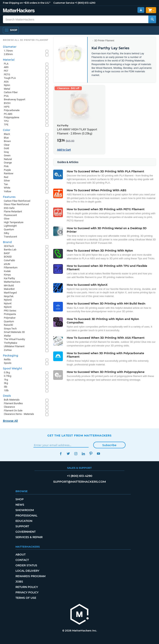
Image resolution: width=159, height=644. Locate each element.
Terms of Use (26, 598)
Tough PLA (10, 78)
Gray (6, 152)
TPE (6, 125)
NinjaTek (9, 296)
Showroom (25, 510)
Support (22, 526)
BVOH (7, 103)
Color (7, 130)
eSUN (7, 264)
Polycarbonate (12, 110)
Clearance (9, 407)
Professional (26, 516)
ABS (6, 67)
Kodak (7, 271)
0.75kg (8, 376)
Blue (6, 138)
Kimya (7, 275)
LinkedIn (83, 454)
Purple (7, 170)
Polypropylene (12, 117)
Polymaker (10, 318)
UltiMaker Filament (14, 346)
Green (7, 155)
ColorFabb (9, 260)
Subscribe (109, 445)
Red (6, 177)
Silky (6, 233)
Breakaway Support (15, 99)
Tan (6, 184)
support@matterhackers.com (79, 482)
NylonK (8, 303)
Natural (8, 159)
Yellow (8, 191)
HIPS (7, 107)
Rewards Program (30, 576)
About (21, 555)
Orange (8, 163)
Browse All (10, 421)
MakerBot (9, 289)
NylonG (8, 300)
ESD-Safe (9, 208)
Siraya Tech (10, 329)
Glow (7, 219)
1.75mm (8, 51)
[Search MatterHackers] (152, 19)
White (7, 188)
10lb (6, 390)
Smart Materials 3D (14, 332)
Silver (7, 181)
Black (7, 134)
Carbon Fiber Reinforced (17, 201)
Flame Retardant (13, 211)
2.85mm (8, 54)
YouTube (98, 454)
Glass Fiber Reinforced (16, 204)
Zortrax (8, 350)
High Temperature (14, 222)
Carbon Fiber (11, 92)
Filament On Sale (13, 410)
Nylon (7, 85)
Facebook (61, 454)
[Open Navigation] (11, 30)
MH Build (9, 285)
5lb (6, 387)
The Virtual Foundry (14, 339)
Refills (7, 359)
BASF (7, 253)
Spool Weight (12, 368)
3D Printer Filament (104, 41)
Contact (22, 560)
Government (26, 532)
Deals (7, 396)
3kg (6, 383)
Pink (6, 166)
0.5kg (7, 372)
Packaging (11, 356)
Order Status (26, 565)
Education (24, 521)
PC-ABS (8, 114)
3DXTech (9, 246)
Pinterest (91, 454)
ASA (6, 82)
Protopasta (10, 314)
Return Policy (27, 587)
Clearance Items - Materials (19, 414)
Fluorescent (10, 215)
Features (9, 197)
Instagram (76, 454)
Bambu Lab (10, 250)
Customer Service (64, 3)
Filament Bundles (13, 403)
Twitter (68, 454)
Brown (7, 141)
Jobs (19, 582)
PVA (6, 96)
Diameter (10, 47)
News (20, 505)
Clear (7, 145)
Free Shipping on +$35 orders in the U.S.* (27, 3)
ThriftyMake (11, 343)
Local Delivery (27, 571)
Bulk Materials (12, 400)
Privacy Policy (27, 592)
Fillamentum (11, 268)
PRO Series (10, 311)
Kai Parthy (9, 278)
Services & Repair (29, 537)
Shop (20, 499)
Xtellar (7, 336)
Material (9, 60)
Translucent (10, 237)
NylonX (8, 307)
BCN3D (8, 257)
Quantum (9, 229)
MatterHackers (12, 282)
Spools (8, 363)
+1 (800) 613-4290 (85, 3)
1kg (6, 380)
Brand (7, 242)
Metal (7, 89)
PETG (7, 74)
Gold (6, 148)
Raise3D (9, 325)
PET (6, 71)
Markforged (10, 293)
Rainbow (9, 173)
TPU (6, 121)
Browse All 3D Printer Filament (26, 40)
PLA (6, 64)
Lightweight (10, 226)
